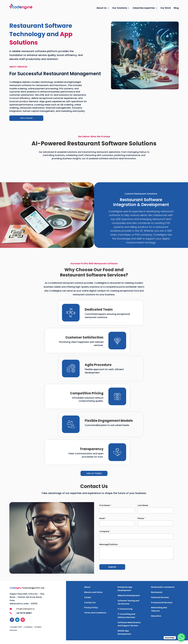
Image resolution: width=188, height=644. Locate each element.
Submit (112, 571)
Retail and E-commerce (163, 591)
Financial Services (160, 601)
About (87, 591)
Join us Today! (94, 477)
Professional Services (162, 606)
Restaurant (157, 596)
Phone (141, 522)
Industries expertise (144, 8)
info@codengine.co (25, 612)
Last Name (143, 509)
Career (88, 601)
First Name (105, 509)
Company (105, 535)
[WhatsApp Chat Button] (181, 637)
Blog (176, 8)
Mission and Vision (93, 596)
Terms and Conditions (95, 616)
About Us (102, 8)
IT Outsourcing (125, 613)
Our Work (166, 8)
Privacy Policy (91, 611)
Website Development (129, 599)
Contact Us (90, 606)
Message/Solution (109, 548)
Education (156, 620)
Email (103, 522)
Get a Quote (26, 122)
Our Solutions (120, 8)
